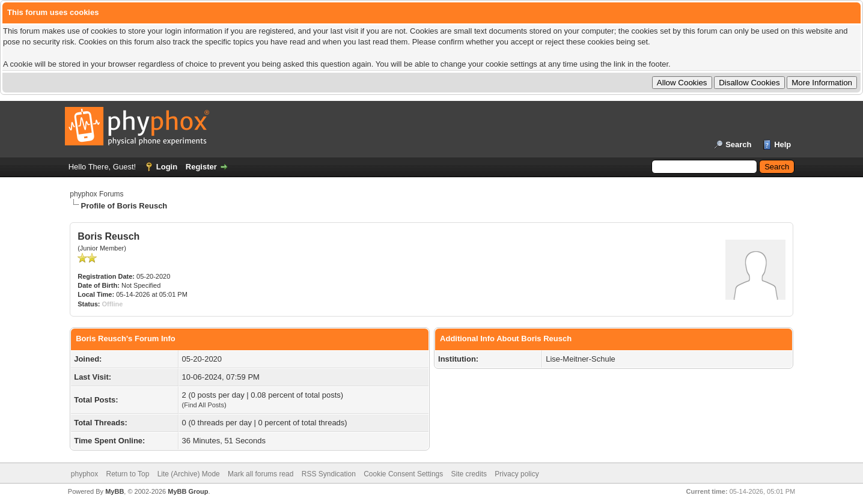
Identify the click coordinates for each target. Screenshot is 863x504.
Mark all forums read (261, 474)
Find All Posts (204, 405)
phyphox (84, 474)
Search (738, 144)
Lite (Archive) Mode (189, 474)
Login (167, 167)
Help (782, 144)
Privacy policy (517, 474)
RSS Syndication (329, 474)
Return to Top (128, 474)
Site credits (469, 474)
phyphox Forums (96, 194)
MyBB (114, 491)
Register (201, 167)
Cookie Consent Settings (403, 474)
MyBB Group (188, 491)
